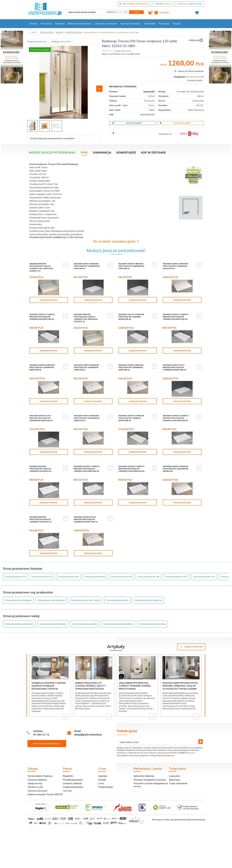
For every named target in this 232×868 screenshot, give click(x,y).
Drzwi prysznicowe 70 (15, 577)
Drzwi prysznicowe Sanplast (18, 600)
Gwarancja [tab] (102, 152)
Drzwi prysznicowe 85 (95, 577)
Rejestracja (174, 780)
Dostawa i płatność (175, 123)
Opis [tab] (84, 152)
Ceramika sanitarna (106, 24)
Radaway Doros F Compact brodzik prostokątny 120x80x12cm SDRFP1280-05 (42, 317)
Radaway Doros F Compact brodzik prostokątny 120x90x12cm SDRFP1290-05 (176, 317)
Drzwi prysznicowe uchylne (85, 624)
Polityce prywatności (165, 755)
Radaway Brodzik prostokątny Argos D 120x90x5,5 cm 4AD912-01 (41, 469)
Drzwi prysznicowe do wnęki (152, 624)
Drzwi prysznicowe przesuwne (19, 624)
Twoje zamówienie (178, 783)
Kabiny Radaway (131, 24)
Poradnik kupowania (73, 780)
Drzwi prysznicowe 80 (68, 577)
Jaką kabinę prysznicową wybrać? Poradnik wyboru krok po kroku (135, 686)
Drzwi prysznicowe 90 (121, 577)
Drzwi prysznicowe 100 (149, 577)
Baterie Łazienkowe (79, 24)
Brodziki (60, 24)
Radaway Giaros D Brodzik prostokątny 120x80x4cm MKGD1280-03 (42, 367)
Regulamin (121, 750)
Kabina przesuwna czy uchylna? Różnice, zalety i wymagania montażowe (90, 686)
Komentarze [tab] (126, 152)
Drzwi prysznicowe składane (53, 624)
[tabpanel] (116, 202)
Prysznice (46, 24)
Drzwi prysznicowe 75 (42, 577)
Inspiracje (103, 776)
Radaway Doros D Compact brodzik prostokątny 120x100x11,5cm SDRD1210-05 (131, 469)
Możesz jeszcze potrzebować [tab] (52, 152)
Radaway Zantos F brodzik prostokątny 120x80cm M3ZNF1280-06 (131, 418)
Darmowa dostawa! (37, 791)
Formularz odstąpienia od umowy (150, 780)
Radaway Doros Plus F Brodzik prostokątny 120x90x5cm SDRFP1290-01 (41, 418)
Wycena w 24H (35, 787)
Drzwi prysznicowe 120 (204, 577)
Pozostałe (150, 24)
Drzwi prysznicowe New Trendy (85, 600)
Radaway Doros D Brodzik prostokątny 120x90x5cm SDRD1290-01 (86, 367)
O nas (101, 783)
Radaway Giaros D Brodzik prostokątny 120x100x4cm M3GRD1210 (176, 469)
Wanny (33, 24)
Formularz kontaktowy (47, 743)
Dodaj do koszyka (49, 300)
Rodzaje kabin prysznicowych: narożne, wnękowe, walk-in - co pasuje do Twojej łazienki (180, 686)
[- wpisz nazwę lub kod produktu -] (85, 12)
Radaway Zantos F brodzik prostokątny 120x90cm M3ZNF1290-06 (131, 317)
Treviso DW (65, 42)
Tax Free (67, 791)
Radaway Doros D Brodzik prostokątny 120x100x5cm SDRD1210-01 (87, 418)
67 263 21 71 (41, 735)
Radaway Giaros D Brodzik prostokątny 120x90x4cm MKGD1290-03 (176, 266)
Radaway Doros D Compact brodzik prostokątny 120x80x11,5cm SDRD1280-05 (176, 418)
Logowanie (174, 776)
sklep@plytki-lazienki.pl (88, 735)
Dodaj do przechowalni (189, 71)
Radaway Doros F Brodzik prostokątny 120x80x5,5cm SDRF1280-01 (131, 266)
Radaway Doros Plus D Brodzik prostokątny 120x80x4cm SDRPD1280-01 (86, 519)
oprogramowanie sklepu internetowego (188, 820)
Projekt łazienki (106, 787)
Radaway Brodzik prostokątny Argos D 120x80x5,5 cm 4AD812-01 (41, 519)
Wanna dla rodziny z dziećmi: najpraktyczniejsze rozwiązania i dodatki (49, 686)
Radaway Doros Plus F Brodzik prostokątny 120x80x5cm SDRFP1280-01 (175, 367)
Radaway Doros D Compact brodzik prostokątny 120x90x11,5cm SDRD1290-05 (87, 469)
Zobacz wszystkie (191, 647)
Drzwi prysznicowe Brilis (117, 600)
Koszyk (177, 24)
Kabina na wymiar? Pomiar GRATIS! (45, 794)
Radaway (42, 42)
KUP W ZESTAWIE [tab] (153, 152)
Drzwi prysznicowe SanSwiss (51, 600)
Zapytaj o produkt (127, 123)
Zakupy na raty (35, 783)
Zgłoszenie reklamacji (144, 776)
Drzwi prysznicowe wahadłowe (118, 624)
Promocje (164, 24)
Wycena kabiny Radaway (40, 776)
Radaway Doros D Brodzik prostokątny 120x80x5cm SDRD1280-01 (131, 367)
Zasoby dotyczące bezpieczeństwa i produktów (52, 138)
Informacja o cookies (161, 820)
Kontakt (102, 780)
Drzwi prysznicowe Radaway (148, 600)
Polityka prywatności (73, 787)
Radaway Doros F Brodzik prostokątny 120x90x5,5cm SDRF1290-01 (87, 266)
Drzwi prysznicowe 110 (176, 577)
